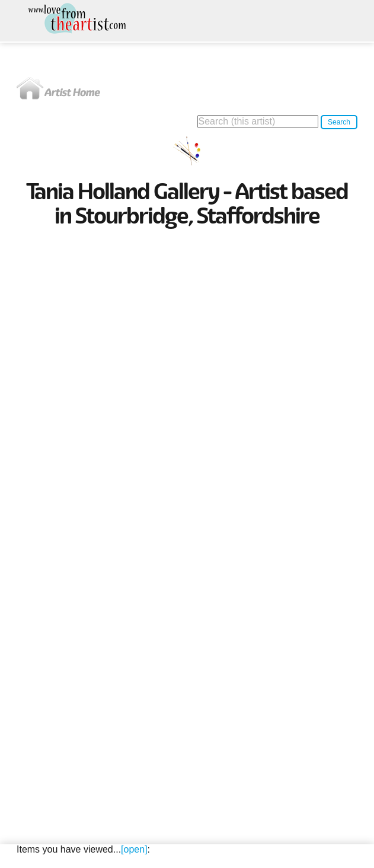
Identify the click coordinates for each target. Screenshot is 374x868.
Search (339, 122)
